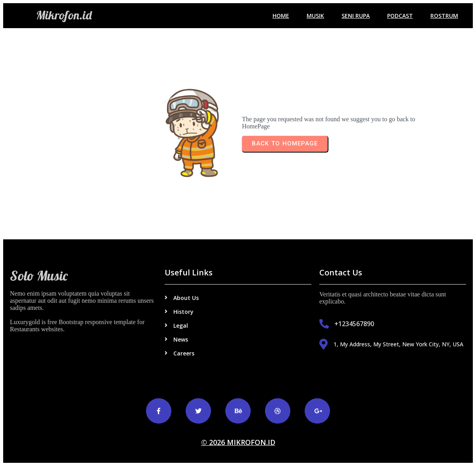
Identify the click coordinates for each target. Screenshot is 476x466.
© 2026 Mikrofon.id (238, 442)
